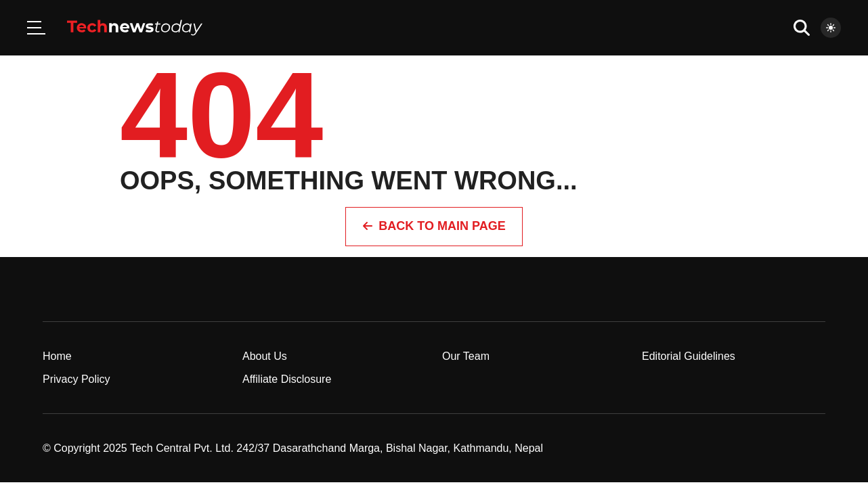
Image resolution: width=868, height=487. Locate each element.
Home (57, 356)
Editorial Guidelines (689, 356)
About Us (265, 356)
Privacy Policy (77, 379)
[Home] (135, 28)
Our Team (466, 356)
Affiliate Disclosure (287, 379)
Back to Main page (434, 226)
